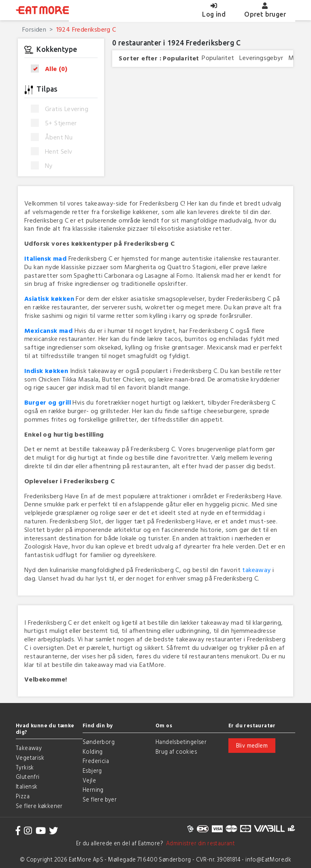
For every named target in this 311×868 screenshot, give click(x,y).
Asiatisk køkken (49, 298)
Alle (52, 69)
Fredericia (96, 761)
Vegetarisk (30, 758)
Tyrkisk (25, 767)
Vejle (89, 780)
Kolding (93, 751)
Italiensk (27, 786)
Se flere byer (100, 799)
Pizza (23, 796)
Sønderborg (99, 742)
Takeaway (29, 748)
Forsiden (34, 29)
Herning (93, 790)
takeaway (256, 570)
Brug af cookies (176, 751)
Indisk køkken (46, 371)
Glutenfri (28, 777)
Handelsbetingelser (181, 742)
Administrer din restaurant (199, 843)
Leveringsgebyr (261, 58)
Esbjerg (92, 770)
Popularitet (181, 58)
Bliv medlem (252, 745)
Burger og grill (48, 402)
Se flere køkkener (39, 806)
